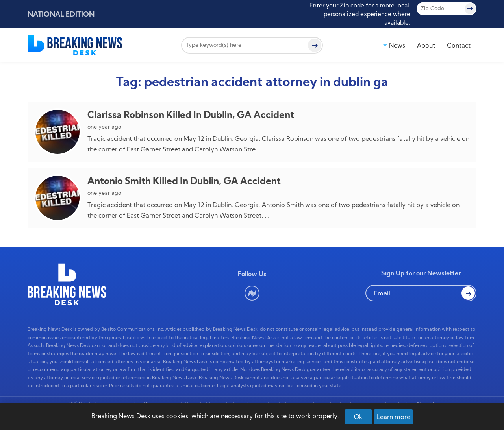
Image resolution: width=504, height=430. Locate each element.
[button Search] (468, 293)
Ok (358, 417)
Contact (459, 45)
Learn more (393, 417)
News (397, 45)
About (426, 45)
